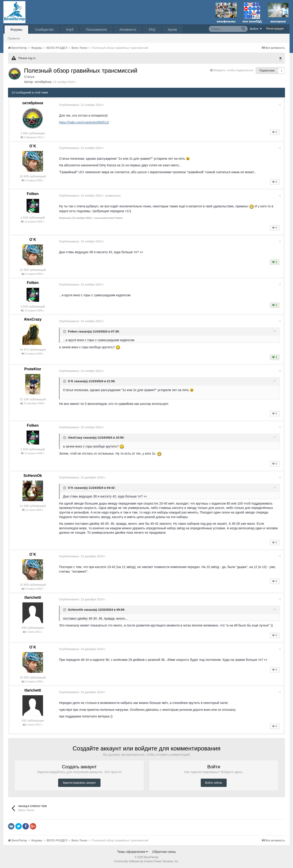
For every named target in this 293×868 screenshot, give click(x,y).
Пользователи (96, 30)
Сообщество (44, 30)
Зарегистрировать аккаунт (79, 783)
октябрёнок (43, 82)
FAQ (152, 30)
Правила (14, 38)
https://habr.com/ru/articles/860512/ (84, 122)
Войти (256, 29)
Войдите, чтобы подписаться (233, 70)
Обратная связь (164, 852)
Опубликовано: (82, 105)
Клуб (70, 30)
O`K (33, 146)
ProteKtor (33, 369)
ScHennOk (33, 476)
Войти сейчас (214, 783)
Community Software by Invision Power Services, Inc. (146, 861)
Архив (172, 30)
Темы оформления (133, 852)
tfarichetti (33, 597)
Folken (33, 194)
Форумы (16, 30)
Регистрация (275, 29)
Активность (128, 30)
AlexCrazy (33, 319)
